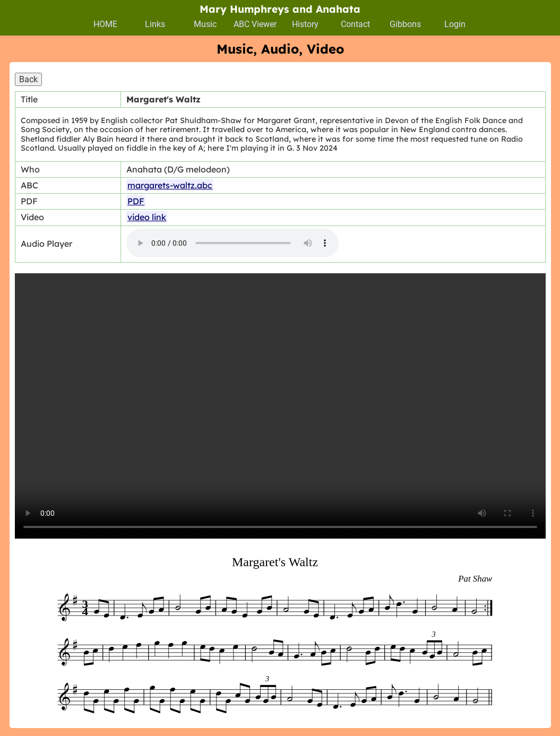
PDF (136, 201)
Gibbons (405, 24)
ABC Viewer (255, 24)
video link (147, 217)
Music (205, 24)
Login (455, 24)
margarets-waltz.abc (170, 185)
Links (155, 24)
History (305, 24)
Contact (355, 24)
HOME (105, 24)
